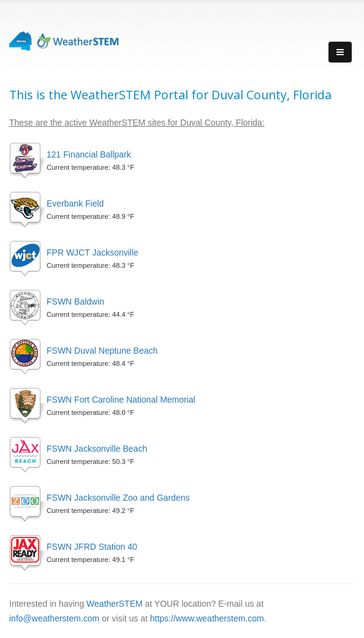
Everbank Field (75, 203)
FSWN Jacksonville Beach (97, 449)
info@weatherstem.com (54, 618)
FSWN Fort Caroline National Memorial (121, 400)
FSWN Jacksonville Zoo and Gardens (118, 498)
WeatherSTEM (115, 604)
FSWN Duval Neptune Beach (102, 351)
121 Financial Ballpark (89, 154)
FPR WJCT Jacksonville (93, 253)
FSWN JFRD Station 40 (92, 547)
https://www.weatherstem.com (207, 618)
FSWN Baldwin (75, 302)
